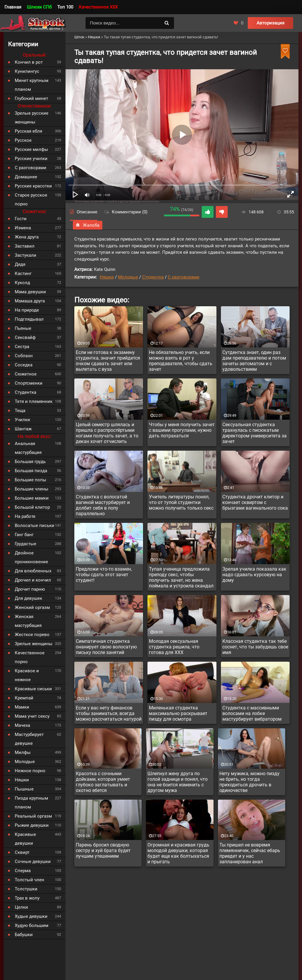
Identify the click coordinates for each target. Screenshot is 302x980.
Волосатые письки (35, 526)
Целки (21, 907)
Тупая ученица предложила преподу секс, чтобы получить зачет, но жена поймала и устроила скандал (181, 577)
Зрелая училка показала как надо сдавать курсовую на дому (254, 575)
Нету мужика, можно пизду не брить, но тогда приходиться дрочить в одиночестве (250, 782)
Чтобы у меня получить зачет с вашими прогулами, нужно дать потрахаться (182, 430)
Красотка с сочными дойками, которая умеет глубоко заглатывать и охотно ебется (103, 782)
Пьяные (23, 328)
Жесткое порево (32, 635)
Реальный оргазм (33, 816)
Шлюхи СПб (39, 7)
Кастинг (23, 274)
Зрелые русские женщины (32, 118)
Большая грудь (30, 462)
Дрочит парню (30, 589)
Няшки (107, 277)
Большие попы (31, 480)
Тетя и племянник (34, 401)
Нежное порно (30, 771)
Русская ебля (28, 131)
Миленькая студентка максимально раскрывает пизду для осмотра (178, 713)
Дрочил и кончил (33, 580)
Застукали (26, 255)
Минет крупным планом (32, 85)
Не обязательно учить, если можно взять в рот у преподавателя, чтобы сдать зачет (181, 361)
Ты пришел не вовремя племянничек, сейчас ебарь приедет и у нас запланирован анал (250, 853)
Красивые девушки (25, 839)
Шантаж (23, 429)
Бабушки (24, 935)
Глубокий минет (31, 98)
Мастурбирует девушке (29, 739)
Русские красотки (33, 186)
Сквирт (22, 852)
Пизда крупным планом (31, 803)
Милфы (23, 752)
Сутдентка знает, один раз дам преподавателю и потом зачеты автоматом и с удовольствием (254, 361)
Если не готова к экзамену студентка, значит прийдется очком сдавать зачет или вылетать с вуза (108, 361)
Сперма (23, 871)
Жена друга (27, 237)
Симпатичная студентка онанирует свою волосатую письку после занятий (106, 647)
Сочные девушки (33, 862)
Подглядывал (29, 319)
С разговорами (184, 277)
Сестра (22, 347)
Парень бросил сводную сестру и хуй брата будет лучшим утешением (103, 850)
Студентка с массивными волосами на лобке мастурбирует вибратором (252, 713)
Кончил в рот (29, 62)
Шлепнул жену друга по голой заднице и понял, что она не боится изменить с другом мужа (178, 782)
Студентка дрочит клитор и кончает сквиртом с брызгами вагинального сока (255, 502)
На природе (27, 310)
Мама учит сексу (32, 716)
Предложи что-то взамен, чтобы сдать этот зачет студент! (104, 575)
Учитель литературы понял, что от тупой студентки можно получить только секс (181, 502)
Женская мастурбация (28, 621)
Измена (23, 228)
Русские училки (31, 159)
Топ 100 (65, 7)
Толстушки (26, 889)
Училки (22, 420)
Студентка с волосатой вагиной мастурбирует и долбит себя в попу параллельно (103, 505)
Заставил (25, 246)
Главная (13, 7)
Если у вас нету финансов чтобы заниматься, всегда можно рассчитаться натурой (109, 713)
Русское (23, 140)
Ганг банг (24, 535)
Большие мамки (32, 498)
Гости (21, 219)
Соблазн (24, 356)
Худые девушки (31, 916)
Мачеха (22, 725)
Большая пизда (31, 471)
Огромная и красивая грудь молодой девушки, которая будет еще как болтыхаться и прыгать (178, 853)
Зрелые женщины (34, 644)
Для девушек (28, 598)
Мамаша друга (30, 301)
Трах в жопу (27, 898)
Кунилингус (27, 71)
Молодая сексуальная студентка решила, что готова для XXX (174, 647)
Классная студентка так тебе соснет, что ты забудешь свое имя (255, 647)
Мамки (22, 707)
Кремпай (24, 698)
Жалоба (88, 225)
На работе (25, 516)
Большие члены (32, 489)
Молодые (128, 277)
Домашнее (26, 177)
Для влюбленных (33, 571)
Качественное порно (30, 657)
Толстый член (29, 880)
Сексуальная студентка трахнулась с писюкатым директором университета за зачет (255, 433)
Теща (20, 411)
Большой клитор (32, 507)
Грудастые (26, 544)
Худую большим (32, 925)
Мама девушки (30, 292)
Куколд (22, 283)
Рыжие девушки (32, 825)
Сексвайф (25, 337)
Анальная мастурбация (28, 448)
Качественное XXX (98, 7)
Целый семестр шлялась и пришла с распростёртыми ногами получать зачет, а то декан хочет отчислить (107, 433)
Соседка (24, 365)
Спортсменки (29, 383)
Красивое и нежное (27, 675)
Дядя (20, 264)
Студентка (153, 277)
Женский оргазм (32, 607)
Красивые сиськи (33, 689)
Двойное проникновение (31, 557)
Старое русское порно (31, 200)
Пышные (24, 789)
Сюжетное (26, 374)
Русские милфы (31, 149)
